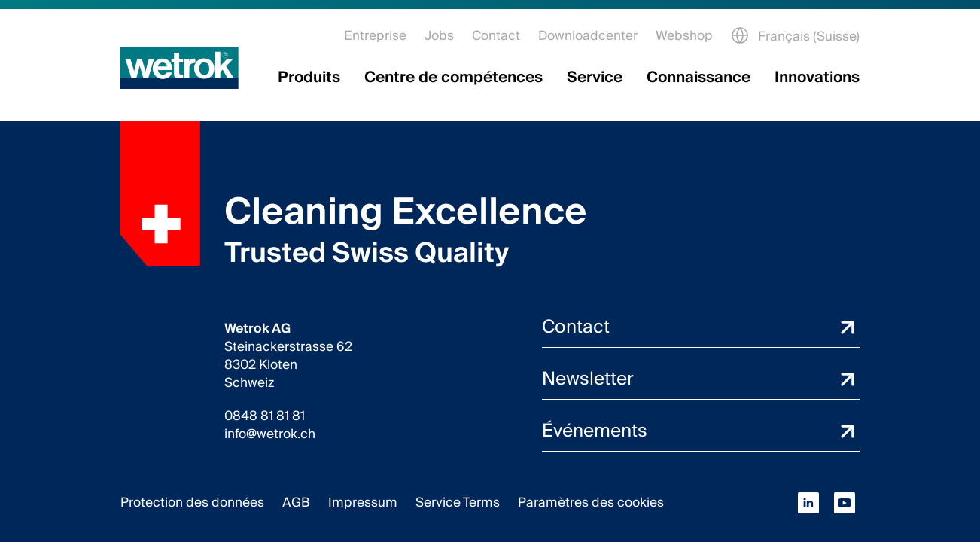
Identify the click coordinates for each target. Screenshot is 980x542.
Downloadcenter (588, 36)
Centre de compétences (453, 78)
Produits (309, 78)
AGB (296, 502)
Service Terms (458, 502)
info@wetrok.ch (270, 434)
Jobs (439, 36)
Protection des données (192, 502)
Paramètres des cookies (591, 502)
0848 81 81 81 (265, 416)
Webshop (684, 36)
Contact (496, 36)
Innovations (817, 78)
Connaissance (698, 78)
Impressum (363, 502)
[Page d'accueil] (180, 68)
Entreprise (375, 36)
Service (595, 78)
